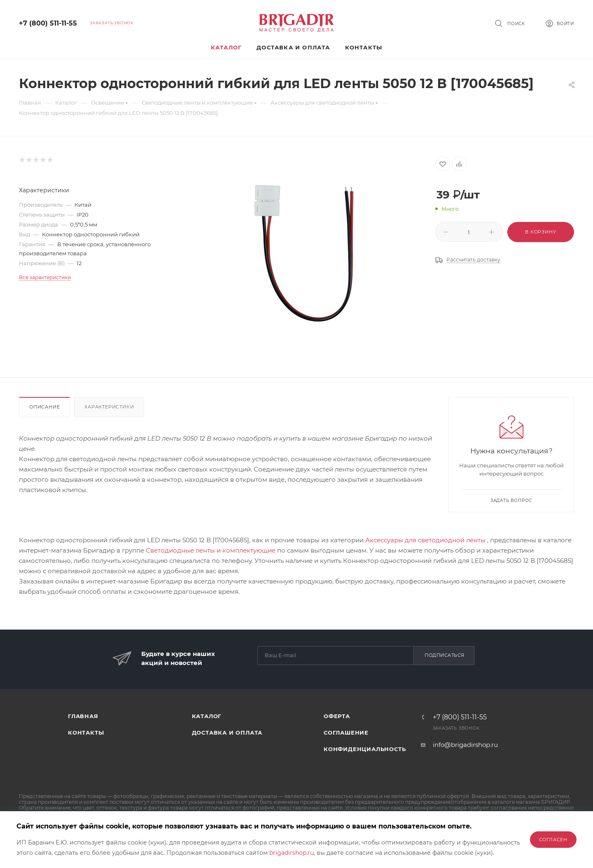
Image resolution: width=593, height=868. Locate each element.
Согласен (553, 840)
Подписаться (445, 655)
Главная (83, 716)
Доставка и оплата (227, 733)
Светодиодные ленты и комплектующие (211, 550)
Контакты (86, 733)
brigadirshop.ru (292, 853)
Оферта (337, 716)
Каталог (207, 716)
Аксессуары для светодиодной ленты (425, 540)
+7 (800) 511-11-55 (48, 23)
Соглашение (346, 733)
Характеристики (109, 407)
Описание (44, 407)
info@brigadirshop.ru (465, 745)
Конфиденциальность (365, 749)
